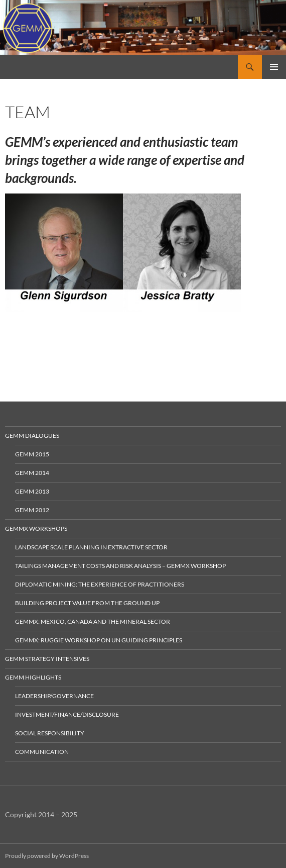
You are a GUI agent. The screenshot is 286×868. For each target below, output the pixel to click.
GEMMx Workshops (36, 528)
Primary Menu (274, 67)
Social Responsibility (50, 733)
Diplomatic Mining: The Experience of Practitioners (100, 584)
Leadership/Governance (54, 696)
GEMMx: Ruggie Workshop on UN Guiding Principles (99, 640)
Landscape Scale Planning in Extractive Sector (91, 547)
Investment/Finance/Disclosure (67, 714)
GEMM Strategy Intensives (47, 659)
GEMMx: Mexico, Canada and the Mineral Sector (93, 621)
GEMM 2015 (32, 454)
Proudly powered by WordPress (47, 856)
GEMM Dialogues (32, 436)
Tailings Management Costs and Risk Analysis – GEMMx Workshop (120, 566)
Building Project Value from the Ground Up (87, 603)
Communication (42, 752)
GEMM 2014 (32, 473)
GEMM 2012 (32, 510)
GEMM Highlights (33, 677)
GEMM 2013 (32, 491)
